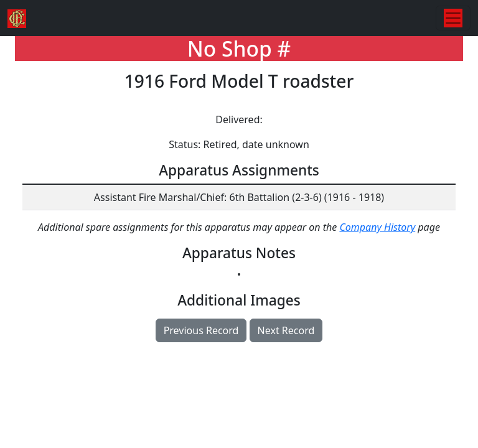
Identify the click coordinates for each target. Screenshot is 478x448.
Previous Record (201, 330)
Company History (377, 227)
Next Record (286, 330)
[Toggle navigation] (453, 18)
